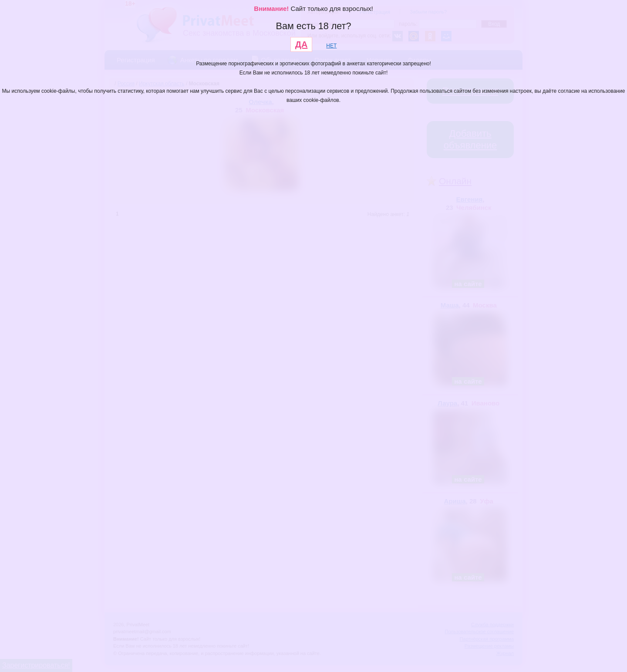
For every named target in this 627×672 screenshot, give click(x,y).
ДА (302, 44)
